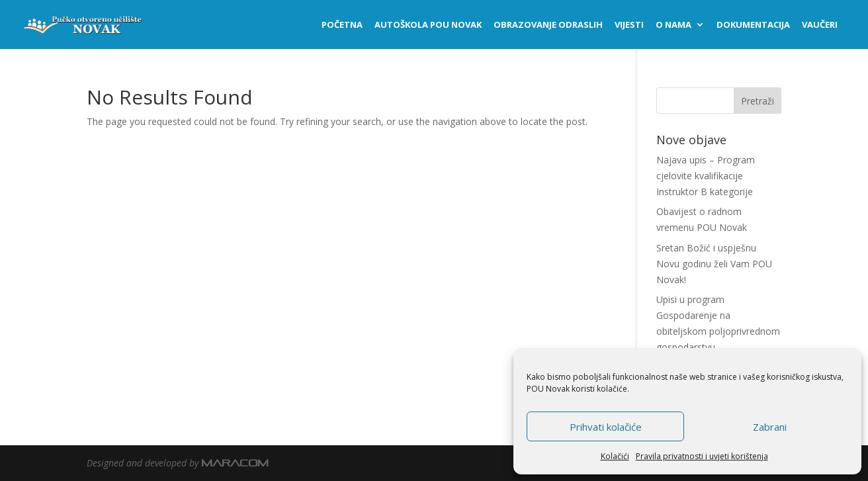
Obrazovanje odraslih (548, 25)
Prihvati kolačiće (606, 427)
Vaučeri (820, 25)
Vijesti (629, 25)
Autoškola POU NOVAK (428, 25)
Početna (342, 25)
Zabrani (770, 427)
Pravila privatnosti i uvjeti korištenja (702, 456)
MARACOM (235, 463)
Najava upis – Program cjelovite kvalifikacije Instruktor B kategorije (706, 176)
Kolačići (615, 456)
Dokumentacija (753, 25)
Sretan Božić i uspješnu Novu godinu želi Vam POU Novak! (714, 264)
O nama (673, 25)
